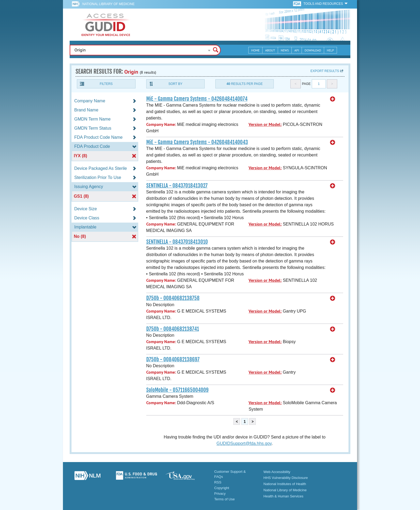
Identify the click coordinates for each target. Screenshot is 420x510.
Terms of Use (225, 499)
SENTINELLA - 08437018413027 (177, 186)
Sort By (175, 84)
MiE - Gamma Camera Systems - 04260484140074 (197, 99)
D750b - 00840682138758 (173, 298)
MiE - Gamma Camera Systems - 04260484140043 (197, 142)
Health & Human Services (284, 496)
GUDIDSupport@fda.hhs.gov (244, 443)
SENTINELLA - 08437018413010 (177, 242)
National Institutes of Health (285, 484)
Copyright (222, 488)
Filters (106, 84)
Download (313, 50)
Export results (325, 71)
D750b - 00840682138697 (173, 359)
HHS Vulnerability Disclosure (286, 478)
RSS (218, 482)
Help (330, 50)
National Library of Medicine (108, 4)
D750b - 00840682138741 (173, 329)
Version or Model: (265, 124)
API (297, 50)
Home (255, 50)
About (270, 50)
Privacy (220, 494)
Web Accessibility (277, 472)
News (285, 50)
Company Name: (161, 124)
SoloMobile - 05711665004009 (177, 390)
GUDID (106, 25)
